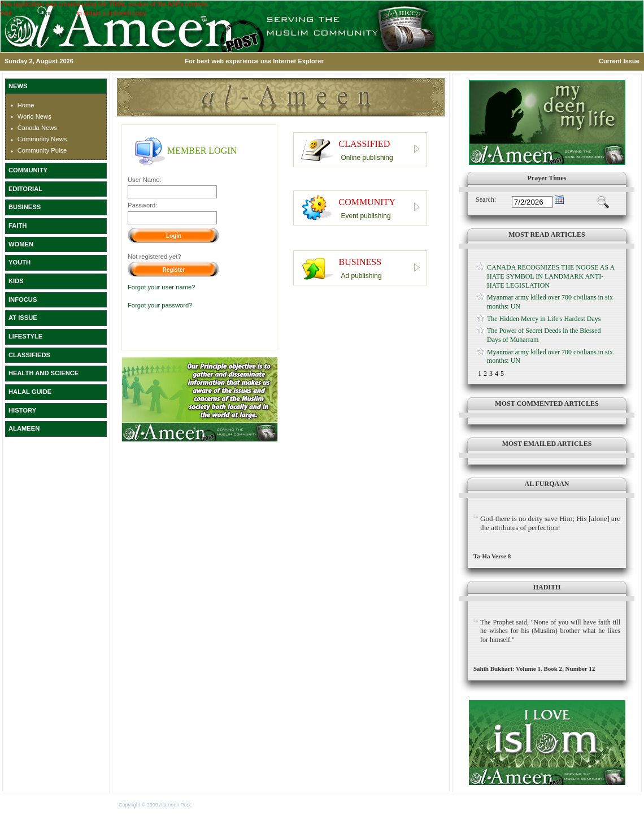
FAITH (18, 225)
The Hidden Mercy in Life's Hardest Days (544, 319)
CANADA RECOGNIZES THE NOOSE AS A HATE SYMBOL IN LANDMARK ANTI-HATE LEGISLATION (551, 276)
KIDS (16, 281)
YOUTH (19, 262)
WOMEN (21, 244)
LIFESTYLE (25, 336)
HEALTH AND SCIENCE (43, 373)
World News (34, 116)
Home (26, 105)
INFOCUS (23, 300)
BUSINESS (25, 207)
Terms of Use (208, 805)
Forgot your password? (160, 305)
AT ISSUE (23, 318)
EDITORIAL (25, 189)
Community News (42, 139)
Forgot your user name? (161, 287)
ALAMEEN (24, 428)
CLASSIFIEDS (29, 355)
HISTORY (22, 410)
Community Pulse (42, 150)
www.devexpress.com (44, 13)
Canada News (37, 128)
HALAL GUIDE (30, 392)
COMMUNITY (28, 170)
